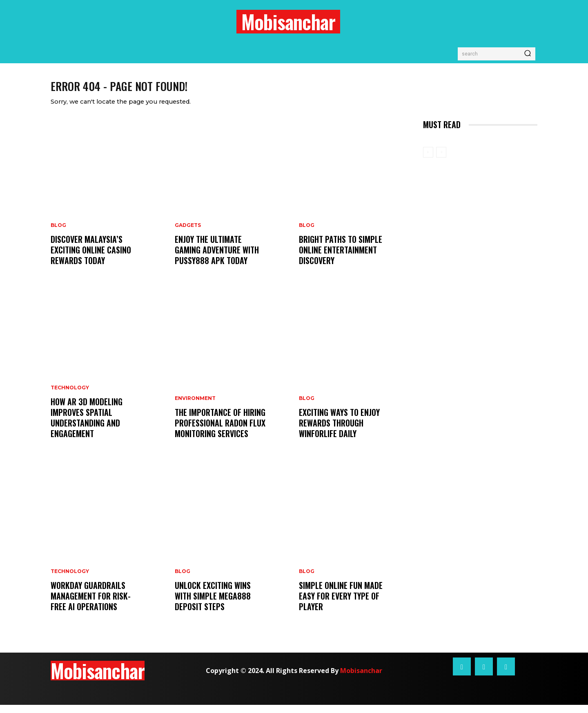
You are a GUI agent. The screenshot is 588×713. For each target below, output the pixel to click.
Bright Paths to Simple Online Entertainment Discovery (341, 258)
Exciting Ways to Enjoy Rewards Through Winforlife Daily (339, 431)
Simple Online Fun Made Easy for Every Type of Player (341, 604)
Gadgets (188, 233)
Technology (70, 396)
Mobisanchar (361, 679)
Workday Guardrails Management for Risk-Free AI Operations (91, 604)
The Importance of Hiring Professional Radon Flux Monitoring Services (220, 431)
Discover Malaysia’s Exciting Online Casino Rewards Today (91, 258)
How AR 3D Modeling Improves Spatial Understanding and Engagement (87, 426)
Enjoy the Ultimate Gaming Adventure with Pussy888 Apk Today (217, 258)
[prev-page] (428, 160)
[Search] (528, 54)
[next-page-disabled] (441, 160)
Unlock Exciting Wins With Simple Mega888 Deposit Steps (213, 604)
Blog (58, 233)
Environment (195, 406)
